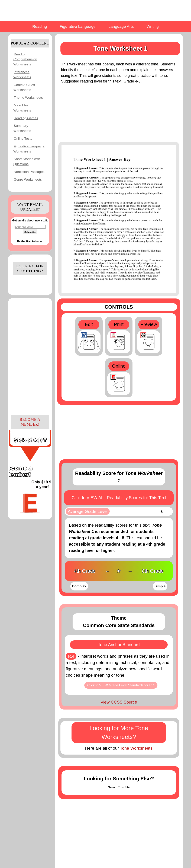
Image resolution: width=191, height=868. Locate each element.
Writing (153, 26)
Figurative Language (78, 26)
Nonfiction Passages (29, 172)
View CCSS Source (119, 702)
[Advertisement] (30, 356)
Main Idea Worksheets (22, 108)
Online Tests (23, 139)
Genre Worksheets (28, 179)
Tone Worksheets (136, 748)
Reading (40, 26)
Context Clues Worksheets (24, 87)
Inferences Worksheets (22, 75)
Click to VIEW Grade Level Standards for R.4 (121, 685)
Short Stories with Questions (27, 161)
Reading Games (26, 118)
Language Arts (121, 26)
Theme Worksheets (28, 98)
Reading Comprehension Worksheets (25, 59)
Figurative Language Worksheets (29, 149)
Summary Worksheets (22, 128)
